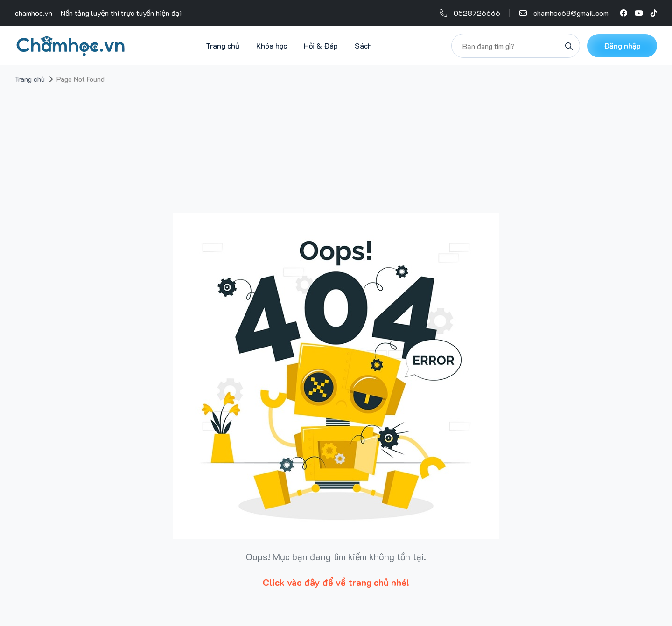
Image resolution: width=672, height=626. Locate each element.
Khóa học (272, 45)
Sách (363, 45)
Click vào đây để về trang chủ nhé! (336, 582)
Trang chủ (223, 45)
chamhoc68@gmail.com (571, 13)
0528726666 (477, 13)
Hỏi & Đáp (321, 45)
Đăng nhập (622, 45)
